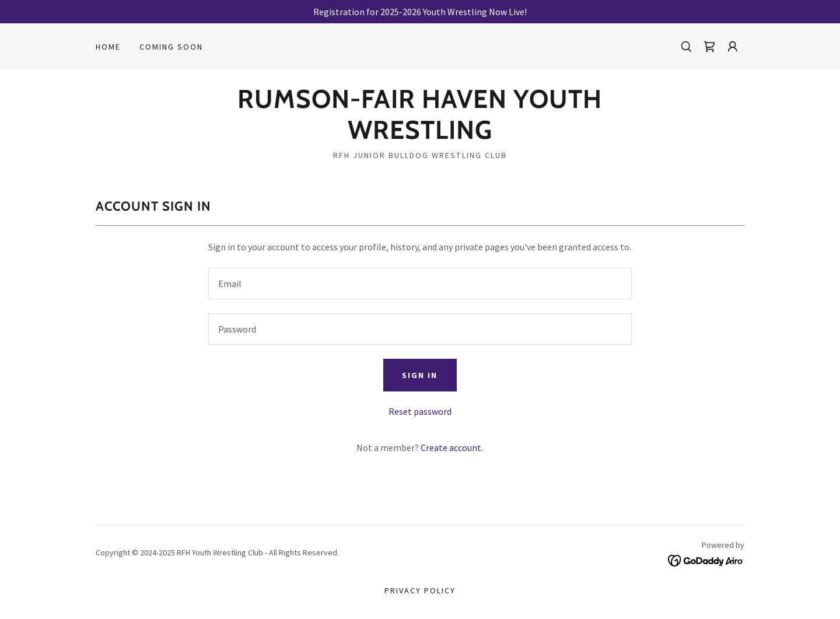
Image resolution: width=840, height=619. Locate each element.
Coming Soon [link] (171, 47)
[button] (733, 47)
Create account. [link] (452, 447)
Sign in (420, 375)
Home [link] (108, 47)
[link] (709, 47)
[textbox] (420, 284)
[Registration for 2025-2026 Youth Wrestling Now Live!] (420, 12)
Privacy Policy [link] (420, 590)
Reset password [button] (420, 411)
